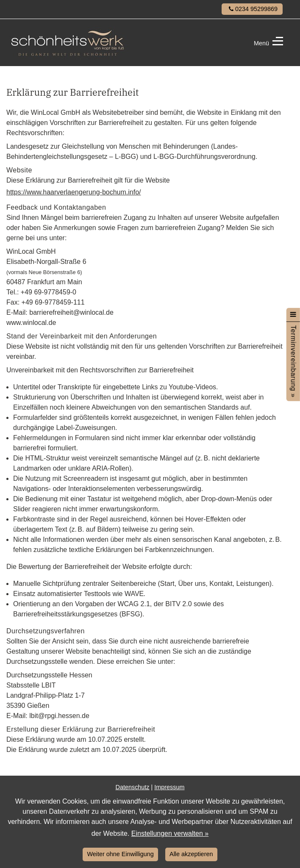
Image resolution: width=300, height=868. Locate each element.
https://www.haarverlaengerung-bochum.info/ (74, 192)
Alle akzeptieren (191, 854)
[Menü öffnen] (293, 314)
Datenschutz (133, 787)
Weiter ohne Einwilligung (121, 854)
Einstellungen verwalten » (170, 833)
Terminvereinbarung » (293, 361)
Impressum (169, 787)
